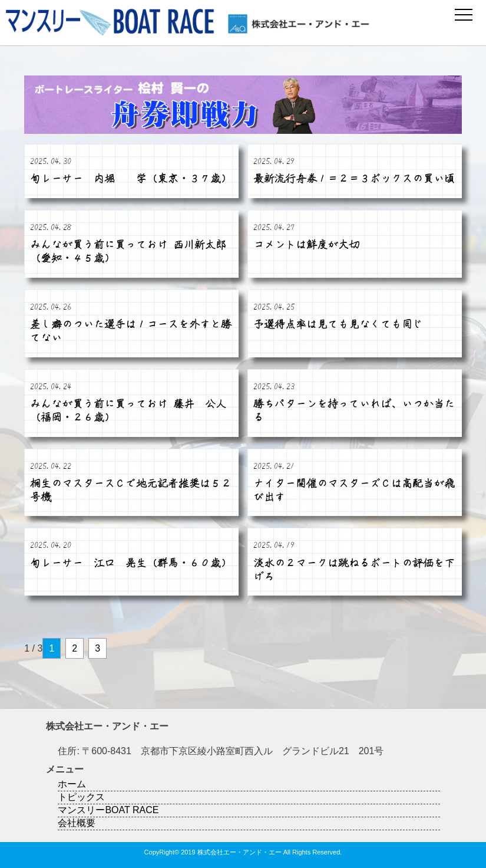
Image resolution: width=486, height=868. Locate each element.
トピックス (81, 797)
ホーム (72, 784)
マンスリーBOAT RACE (108, 810)
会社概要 (77, 823)
